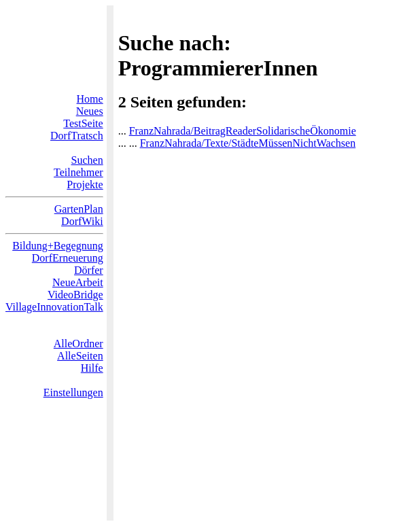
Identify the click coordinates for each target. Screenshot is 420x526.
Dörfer (89, 270)
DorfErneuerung (68, 258)
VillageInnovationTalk (54, 307)
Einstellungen (73, 392)
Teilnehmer (78, 172)
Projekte (85, 185)
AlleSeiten (80, 356)
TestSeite (83, 123)
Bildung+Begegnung (57, 246)
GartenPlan (79, 209)
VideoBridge (75, 295)
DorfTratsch (77, 136)
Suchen (87, 160)
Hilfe (92, 368)
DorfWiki (82, 221)
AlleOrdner (78, 344)
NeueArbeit (78, 282)
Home (90, 99)
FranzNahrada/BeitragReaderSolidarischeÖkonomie (243, 131)
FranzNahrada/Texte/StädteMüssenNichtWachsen (248, 143)
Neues (90, 111)
